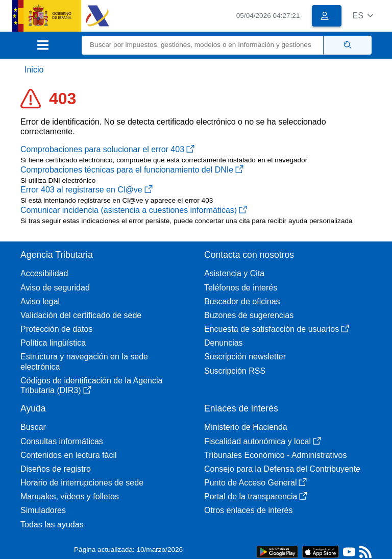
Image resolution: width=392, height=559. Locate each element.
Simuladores (43, 510)
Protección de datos (56, 329)
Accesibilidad (44, 273)
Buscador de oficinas (242, 301)
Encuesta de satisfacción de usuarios (277, 329)
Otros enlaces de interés (248, 510)
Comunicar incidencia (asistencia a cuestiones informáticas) (134, 210)
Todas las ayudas (52, 525)
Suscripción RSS (235, 371)
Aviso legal (40, 301)
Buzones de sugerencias (249, 315)
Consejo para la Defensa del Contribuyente (282, 469)
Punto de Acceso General (255, 483)
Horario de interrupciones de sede (82, 483)
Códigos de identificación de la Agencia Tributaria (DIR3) (91, 385)
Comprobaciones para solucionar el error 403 (107, 149)
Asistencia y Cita (234, 273)
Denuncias (224, 343)
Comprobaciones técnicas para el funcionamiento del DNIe (132, 170)
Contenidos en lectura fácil (69, 455)
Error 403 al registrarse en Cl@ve (87, 190)
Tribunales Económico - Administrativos (276, 455)
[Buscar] (203, 45)
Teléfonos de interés (241, 288)
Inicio (34, 70)
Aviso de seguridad (55, 288)
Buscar (33, 427)
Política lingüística (53, 343)
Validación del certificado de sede (81, 315)
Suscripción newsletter (245, 357)
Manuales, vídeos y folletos (70, 496)
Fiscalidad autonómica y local (263, 441)
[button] (363, 16)
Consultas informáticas (62, 441)
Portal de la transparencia (256, 496)
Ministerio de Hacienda (246, 427)
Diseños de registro (56, 469)
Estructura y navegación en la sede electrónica (84, 361)
